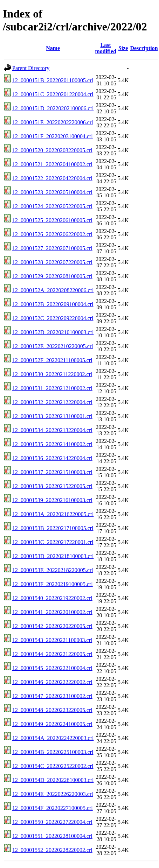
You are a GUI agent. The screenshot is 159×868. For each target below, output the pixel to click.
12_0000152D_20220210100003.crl (53, 332)
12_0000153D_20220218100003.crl (53, 556)
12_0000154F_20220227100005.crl (53, 808)
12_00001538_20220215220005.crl (52, 486)
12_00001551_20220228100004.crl (52, 836)
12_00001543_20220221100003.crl (52, 640)
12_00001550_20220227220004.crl (52, 822)
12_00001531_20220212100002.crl (52, 388)
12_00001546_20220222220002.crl (52, 682)
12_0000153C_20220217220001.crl (53, 542)
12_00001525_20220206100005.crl (52, 220)
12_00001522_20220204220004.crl (52, 178)
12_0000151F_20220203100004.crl (53, 136)
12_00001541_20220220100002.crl (52, 612)
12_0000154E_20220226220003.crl (53, 794)
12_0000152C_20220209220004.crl (53, 318)
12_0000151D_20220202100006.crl (53, 108)
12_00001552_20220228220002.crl (52, 850)
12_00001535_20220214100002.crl (52, 444)
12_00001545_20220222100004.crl (52, 668)
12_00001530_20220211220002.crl (52, 374)
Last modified (105, 48)
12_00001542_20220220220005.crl (52, 626)
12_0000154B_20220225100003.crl (53, 752)
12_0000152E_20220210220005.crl (53, 346)
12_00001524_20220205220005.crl (52, 206)
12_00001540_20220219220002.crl (52, 598)
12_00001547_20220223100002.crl (52, 696)
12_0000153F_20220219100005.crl (53, 584)
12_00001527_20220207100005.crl (52, 248)
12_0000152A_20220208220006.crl (53, 290)
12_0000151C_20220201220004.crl (53, 94)
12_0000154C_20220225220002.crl (53, 766)
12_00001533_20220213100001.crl (52, 416)
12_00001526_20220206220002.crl (52, 234)
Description (144, 48)
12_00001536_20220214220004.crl (52, 458)
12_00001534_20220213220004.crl (52, 430)
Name (53, 48)
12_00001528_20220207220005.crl (52, 262)
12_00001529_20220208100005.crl (52, 276)
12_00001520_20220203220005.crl (52, 150)
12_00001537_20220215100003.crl (52, 472)
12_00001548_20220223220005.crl (52, 710)
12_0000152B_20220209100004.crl (53, 304)
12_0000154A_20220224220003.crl (53, 738)
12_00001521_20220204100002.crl (52, 164)
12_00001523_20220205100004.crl (52, 192)
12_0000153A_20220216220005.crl (53, 514)
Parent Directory (31, 68)
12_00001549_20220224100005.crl (52, 724)
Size (123, 48)
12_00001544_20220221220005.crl (52, 654)
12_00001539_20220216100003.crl (52, 500)
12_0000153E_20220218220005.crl (53, 570)
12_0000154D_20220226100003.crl (53, 780)
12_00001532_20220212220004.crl (52, 402)
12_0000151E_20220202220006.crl (53, 122)
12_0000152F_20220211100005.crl (52, 360)
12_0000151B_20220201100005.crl (53, 80)
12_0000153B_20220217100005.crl (53, 528)
